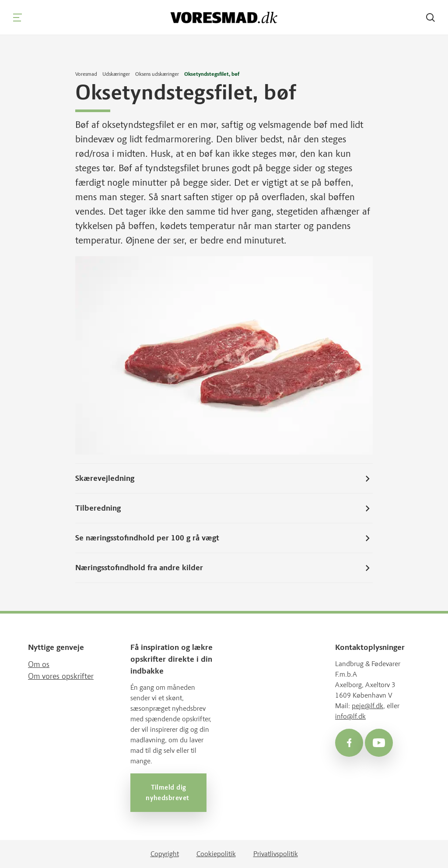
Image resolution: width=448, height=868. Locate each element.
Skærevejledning (224, 479)
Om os (39, 664)
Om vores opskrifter (61, 676)
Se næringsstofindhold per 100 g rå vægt (224, 538)
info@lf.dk (350, 716)
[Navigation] (17, 18)
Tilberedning (224, 508)
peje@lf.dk (367, 706)
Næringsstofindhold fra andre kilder (224, 568)
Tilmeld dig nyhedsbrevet (168, 793)
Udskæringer (116, 74)
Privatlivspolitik (276, 854)
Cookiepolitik (216, 854)
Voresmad (86, 74)
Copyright (165, 854)
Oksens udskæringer (157, 74)
